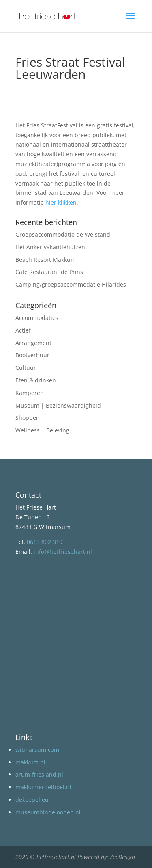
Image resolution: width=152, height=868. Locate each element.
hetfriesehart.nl (56, 857)
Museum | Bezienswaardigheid (58, 405)
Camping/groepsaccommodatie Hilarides (71, 284)
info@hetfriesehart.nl (63, 552)
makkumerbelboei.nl (43, 787)
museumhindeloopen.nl (48, 812)
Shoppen (28, 418)
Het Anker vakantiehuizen (50, 247)
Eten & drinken (36, 380)
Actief (23, 330)
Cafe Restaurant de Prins (49, 272)
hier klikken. (62, 202)
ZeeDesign (122, 857)
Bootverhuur (32, 355)
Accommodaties (37, 318)
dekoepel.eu (32, 800)
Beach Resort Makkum (46, 260)
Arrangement (33, 343)
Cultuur (26, 368)
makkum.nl (30, 762)
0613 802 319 (45, 542)
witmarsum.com (37, 750)
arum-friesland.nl (39, 774)
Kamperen (30, 393)
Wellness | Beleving (42, 430)
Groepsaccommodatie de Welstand (63, 234)
